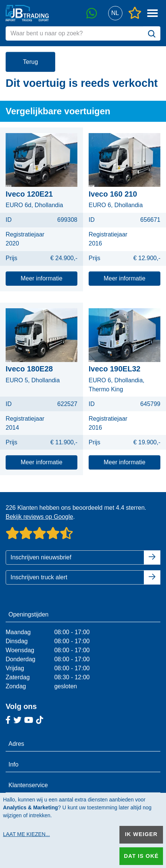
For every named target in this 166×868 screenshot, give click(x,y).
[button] (115, 13)
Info (14, 764)
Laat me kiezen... (26, 834)
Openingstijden (29, 614)
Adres (17, 744)
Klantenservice (28, 785)
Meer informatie (41, 278)
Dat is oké (141, 856)
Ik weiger (141, 834)
